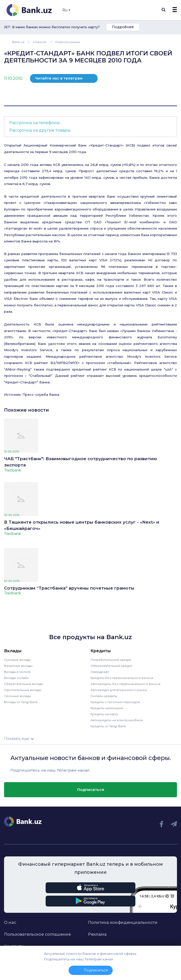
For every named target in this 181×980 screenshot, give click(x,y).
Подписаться (91, 790)
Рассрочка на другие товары (40, 130)
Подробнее (123, 27)
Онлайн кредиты (104, 696)
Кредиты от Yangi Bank (108, 726)
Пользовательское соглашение (37, 934)
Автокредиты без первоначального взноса (125, 684)
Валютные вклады (18, 666)
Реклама (97, 934)
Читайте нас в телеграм (59, 78)
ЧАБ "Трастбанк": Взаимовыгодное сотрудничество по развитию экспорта (81, 462)
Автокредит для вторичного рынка (119, 690)
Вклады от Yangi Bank (21, 702)
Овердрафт (100, 672)
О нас (10, 922)
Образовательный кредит (111, 666)
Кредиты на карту (104, 714)
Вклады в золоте (17, 672)
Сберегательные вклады (24, 684)
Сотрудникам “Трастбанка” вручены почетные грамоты (69, 588)
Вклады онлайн (16, 678)
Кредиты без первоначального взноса (122, 678)
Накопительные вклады (23, 690)
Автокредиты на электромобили (117, 720)
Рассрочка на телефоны (35, 123)
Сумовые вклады (17, 660)
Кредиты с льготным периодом (115, 702)
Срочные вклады (18, 696)
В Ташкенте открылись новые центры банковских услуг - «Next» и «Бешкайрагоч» (82, 525)
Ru (66, 10)
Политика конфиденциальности (123, 922)
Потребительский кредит (111, 660)
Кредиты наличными (107, 708)
